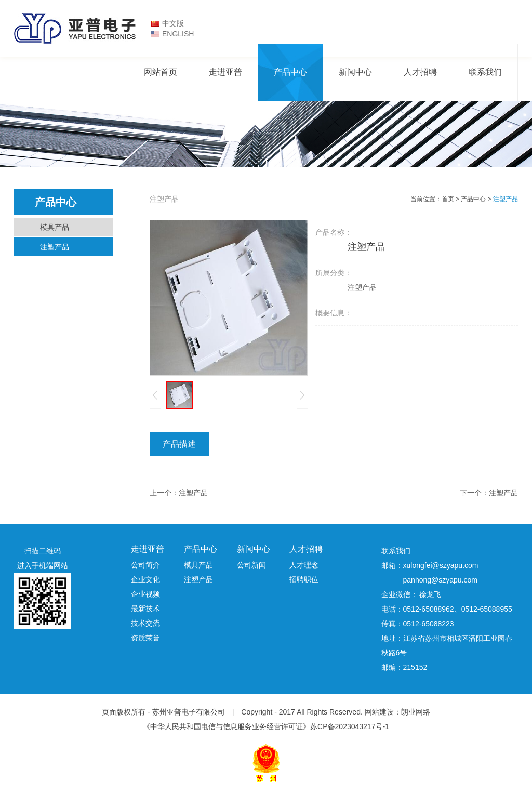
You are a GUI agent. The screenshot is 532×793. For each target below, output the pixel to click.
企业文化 (145, 579)
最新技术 (145, 609)
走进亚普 (225, 72)
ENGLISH (178, 34)
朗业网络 (416, 712)
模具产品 (55, 227)
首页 (448, 199)
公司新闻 (251, 565)
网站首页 (161, 72)
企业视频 (145, 594)
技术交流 (145, 623)
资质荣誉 (145, 638)
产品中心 (290, 72)
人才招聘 (420, 72)
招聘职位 (304, 579)
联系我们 (485, 72)
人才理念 (304, 565)
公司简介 (145, 565)
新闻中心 (355, 72)
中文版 (173, 23)
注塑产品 (55, 247)
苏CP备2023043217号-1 (350, 726)
